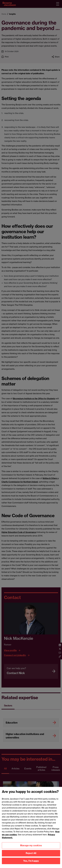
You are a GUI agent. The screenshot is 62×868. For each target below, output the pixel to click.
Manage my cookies (31, 849)
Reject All (31, 857)
